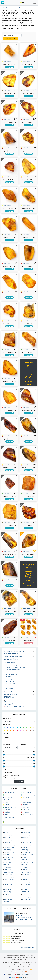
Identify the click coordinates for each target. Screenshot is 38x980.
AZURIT (25, 840)
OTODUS (26, 879)
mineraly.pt (19, 974)
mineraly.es (30, 972)
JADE (7, 865)
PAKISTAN (26, 810)
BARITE (7, 842)
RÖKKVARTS (9, 889)
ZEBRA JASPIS (27, 899)
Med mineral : (7, 745)
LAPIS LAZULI (27, 872)
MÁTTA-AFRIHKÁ (28, 815)
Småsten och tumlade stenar (15, 667)
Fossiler (8, 692)
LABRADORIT (9, 872)
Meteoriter (9, 697)
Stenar (18, 8)
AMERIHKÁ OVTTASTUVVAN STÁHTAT (9, 817)
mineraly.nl (8, 974)
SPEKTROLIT (27, 892)
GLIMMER (26, 857)
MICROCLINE (9, 877)
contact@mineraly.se (22, 964)
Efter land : (24, 745)
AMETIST (8, 835)
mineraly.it (19, 972)
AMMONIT (26, 835)
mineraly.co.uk (23, 969)
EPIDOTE (26, 850)
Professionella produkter (14, 707)
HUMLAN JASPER (28, 862)
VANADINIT (8, 899)
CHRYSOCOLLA (9, 847)
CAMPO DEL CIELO (10, 845)
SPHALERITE (9, 894)
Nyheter (7, 702)
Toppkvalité (8, 704)
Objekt (12, 8)
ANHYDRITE (8, 837)
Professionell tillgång (22, 957)
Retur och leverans (9, 957)
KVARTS (8, 870)
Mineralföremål (11, 659)
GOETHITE (8, 860)
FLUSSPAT (26, 852)
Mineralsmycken (11, 694)
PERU (7, 810)
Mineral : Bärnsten (10, 38)
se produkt (10, 67)
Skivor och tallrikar (12, 670)
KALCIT (7, 867)
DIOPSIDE (26, 847)
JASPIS (25, 865)
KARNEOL (26, 867)
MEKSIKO (26, 807)
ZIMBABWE (9, 822)
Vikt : (4, 758)
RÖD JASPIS (26, 887)
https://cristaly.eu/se (26, 966)
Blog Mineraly (8, 962)
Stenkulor (9, 679)
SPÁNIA (26, 797)
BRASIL (8, 795)
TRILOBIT (8, 897)
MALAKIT (26, 875)
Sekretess (23, 956)
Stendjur (8, 686)
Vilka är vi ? (31, 956)
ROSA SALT (26, 884)
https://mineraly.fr (11, 966)
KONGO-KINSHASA (29, 795)
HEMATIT (8, 862)
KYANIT (25, 870)
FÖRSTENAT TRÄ (28, 855)
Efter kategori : (7, 718)
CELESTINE (26, 845)
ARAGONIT (8, 840)
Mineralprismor (11, 665)
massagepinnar (10, 684)
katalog (5, 8)
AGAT (7, 833)
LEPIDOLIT (8, 875)
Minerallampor (10, 672)
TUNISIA (26, 812)
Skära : (5, 764)
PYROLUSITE (27, 882)
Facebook (17, 962)
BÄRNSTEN (26, 842)
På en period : (7, 737)
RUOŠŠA (8, 812)
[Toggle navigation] (35, 3)
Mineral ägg (9, 681)
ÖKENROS (8, 902)
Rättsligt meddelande (13, 956)
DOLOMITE (8, 850)
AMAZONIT (26, 833)
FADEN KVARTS (9, 852)
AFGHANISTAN (9, 792)
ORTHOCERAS (9, 879)
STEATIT (26, 894)
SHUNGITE (8, 892)
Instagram (26, 962)
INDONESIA (27, 802)
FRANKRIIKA (9, 802)
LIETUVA (8, 805)
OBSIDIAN (26, 877)
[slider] (4, 755)
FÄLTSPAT (7, 855)
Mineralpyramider (11, 674)
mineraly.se (30, 974)
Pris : (4, 752)
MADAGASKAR (10, 807)
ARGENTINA (27, 792)
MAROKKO (27, 805)
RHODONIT (8, 884)
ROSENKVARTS (9, 887)
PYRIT (7, 882)
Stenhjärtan (10, 663)
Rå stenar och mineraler (14, 651)
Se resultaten (19, 781)
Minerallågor (10, 677)
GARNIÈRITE (9, 857)
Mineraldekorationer (13, 654)
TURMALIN (26, 897)
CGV (4, 956)
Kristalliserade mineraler (14, 656)
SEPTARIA (26, 889)
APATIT (25, 837)
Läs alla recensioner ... (28, 947)
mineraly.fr (11, 969)
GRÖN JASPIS (27, 860)
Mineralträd (9, 688)
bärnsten (6, 61)
